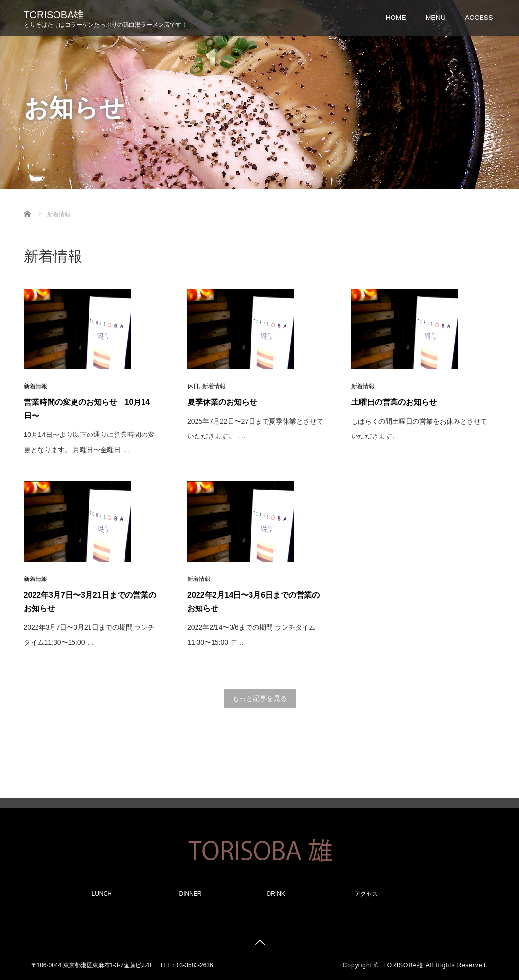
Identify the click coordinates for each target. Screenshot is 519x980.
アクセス (366, 894)
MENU (436, 18)
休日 (193, 386)
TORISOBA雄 (54, 15)
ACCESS (479, 18)
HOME (396, 18)
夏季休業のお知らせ (222, 402)
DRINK (276, 894)
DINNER (191, 894)
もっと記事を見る (260, 698)
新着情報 (36, 386)
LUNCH (102, 894)
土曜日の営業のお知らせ (394, 402)
